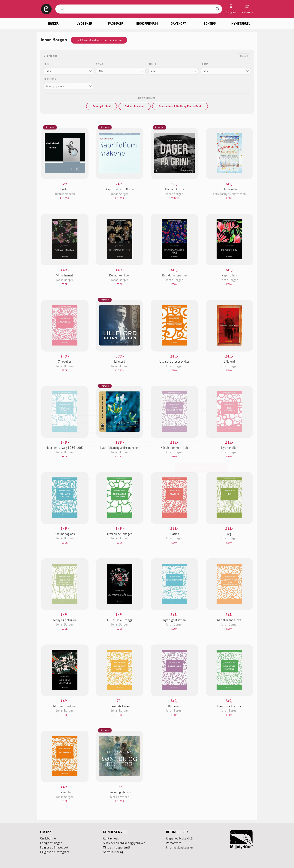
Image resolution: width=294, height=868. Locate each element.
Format (205, 64)
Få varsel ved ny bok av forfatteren (101, 40)
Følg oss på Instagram (55, 852)
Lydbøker (84, 24)
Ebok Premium (147, 24)
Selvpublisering (113, 852)
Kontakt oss (111, 838)
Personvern (174, 843)
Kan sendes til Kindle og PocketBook (180, 106)
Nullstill (244, 56)
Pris (46, 64)
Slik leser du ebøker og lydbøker (124, 843)
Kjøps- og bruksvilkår (180, 838)
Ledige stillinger (51, 843)
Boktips (210, 24)
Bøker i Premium (135, 106)
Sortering (50, 79)
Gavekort (178, 24)
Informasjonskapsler (180, 847)
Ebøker (53, 24)
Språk (100, 64)
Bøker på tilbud (102, 106)
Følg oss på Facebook (54, 847)
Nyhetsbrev (241, 24)
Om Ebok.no (48, 838)
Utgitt (152, 64)
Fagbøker (116, 24)
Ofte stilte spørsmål (116, 847)
